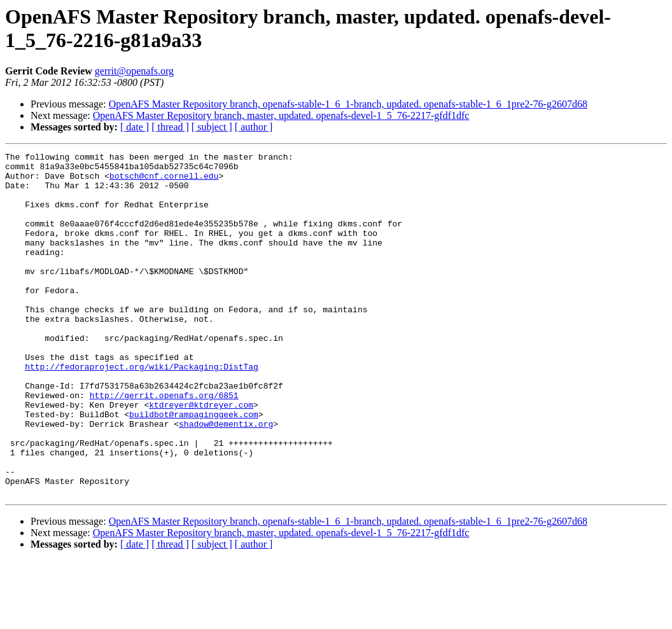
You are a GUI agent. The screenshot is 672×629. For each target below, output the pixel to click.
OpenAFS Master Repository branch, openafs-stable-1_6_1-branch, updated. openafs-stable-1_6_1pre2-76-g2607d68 (348, 104)
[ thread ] (170, 127)
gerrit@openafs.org (134, 71)
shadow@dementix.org (226, 479)
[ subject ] (212, 127)
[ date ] (135, 127)
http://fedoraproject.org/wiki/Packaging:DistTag (142, 410)
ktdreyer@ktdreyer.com (201, 456)
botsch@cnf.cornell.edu (164, 181)
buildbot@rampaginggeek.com (194, 467)
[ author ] (254, 127)
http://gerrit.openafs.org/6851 (164, 445)
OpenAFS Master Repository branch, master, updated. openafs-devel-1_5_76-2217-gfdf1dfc (281, 115)
